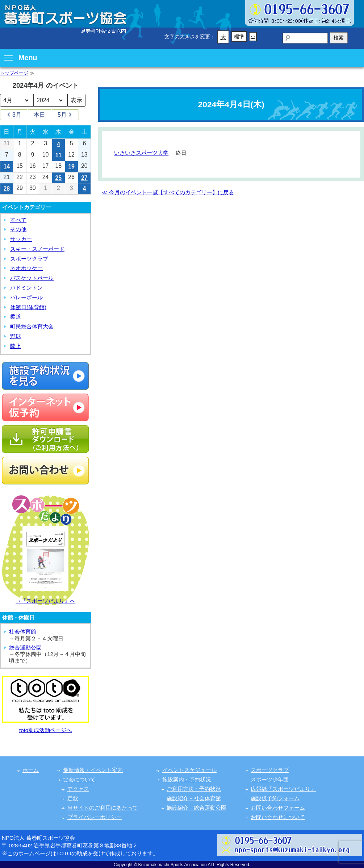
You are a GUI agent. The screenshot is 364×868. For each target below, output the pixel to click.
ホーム (31, 770)
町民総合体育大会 (32, 326)
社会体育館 (23, 632)
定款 (73, 798)
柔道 (16, 317)
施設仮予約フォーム (275, 798)
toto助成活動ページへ (45, 730)
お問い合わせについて (278, 817)
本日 (39, 115)
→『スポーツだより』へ (45, 601)
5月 (65, 115)
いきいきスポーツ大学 (141, 153)
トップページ (14, 73)
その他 (18, 229)
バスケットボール (32, 278)
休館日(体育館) (28, 307)
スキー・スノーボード (37, 249)
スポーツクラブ (29, 259)
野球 (16, 336)
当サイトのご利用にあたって (103, 808)
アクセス (78, 789)
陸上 (16, 346)
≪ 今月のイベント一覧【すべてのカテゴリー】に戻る (168, 192)
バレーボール (26, 297)
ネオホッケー (26, 268)
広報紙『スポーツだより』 (283, 789)
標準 (239, 37)
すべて (18, 220)
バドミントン (26, 288)
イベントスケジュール (189, 770)
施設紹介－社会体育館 (194, 798)
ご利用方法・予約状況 (194, 789)
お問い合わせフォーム (278, 808)
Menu (21, 58)
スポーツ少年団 (270, 779)
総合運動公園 (25, 647)
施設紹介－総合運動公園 (196, 808)
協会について (79, 779)
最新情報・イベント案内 (93, 770)
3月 (14, 115)
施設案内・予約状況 (187, 779)
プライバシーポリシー (95, 817)
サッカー (21, 239)
